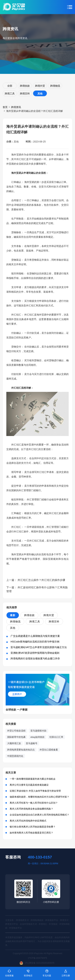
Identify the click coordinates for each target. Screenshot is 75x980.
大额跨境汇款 (14, 743)
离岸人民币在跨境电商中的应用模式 (28, 821)
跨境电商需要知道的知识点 (21, 750)
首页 (5, 107)
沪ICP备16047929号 (37, 958)
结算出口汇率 (56, 737)
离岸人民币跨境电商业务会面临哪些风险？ (31, 809)
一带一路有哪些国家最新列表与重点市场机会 (33, 779)
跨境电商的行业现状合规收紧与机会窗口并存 (35, 658)
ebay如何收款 (37, 737)
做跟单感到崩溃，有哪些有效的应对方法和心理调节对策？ (39, 797)
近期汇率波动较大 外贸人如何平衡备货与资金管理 (35, 791)
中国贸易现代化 (15, 756)
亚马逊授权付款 (38, 731)
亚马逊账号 (32, 743)
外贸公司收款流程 (16, 731)
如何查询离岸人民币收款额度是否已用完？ (31, 833)
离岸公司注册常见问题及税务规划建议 (29, 785)
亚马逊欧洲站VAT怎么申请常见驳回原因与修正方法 (39, 647)
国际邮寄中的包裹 (16, 737)
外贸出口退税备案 (49, 750)
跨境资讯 (16, 107)
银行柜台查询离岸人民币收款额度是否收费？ (33, 827)
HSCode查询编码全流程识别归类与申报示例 (35, 642)
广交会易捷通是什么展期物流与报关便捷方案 (35, 636)
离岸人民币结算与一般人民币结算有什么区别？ (34, 803)
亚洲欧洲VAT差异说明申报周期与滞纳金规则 (35, 653)
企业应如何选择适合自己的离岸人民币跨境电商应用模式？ (39, 815)
